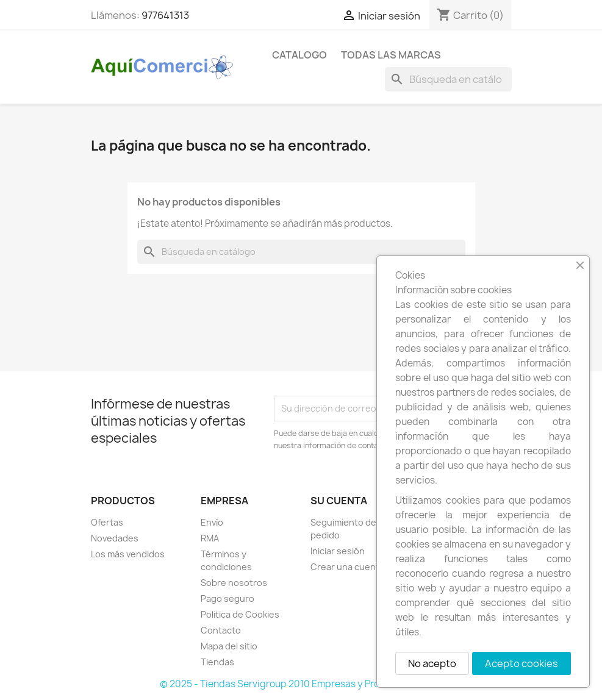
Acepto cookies (521, 663)
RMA (210, 538)
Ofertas (107, 522)
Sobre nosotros (234, 583)
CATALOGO (299, 55)
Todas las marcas (391, 55)
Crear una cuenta (347, 567)
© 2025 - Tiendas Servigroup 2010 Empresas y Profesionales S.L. (301, 684)
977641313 (165, 15)
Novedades (115, 538)
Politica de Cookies (240, 614)
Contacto (221, 630)
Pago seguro (228, 598)
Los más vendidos (128, 554)
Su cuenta (339, 501)
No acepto (432, 663)
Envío (212, 522)
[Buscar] (448, 79)
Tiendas (217, 662)
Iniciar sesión (338, 551)
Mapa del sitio (229, 646)
